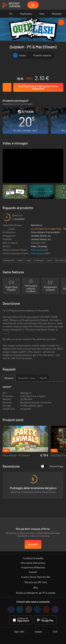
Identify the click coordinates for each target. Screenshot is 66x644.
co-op (49, 260)
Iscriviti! (33, 544)
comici (20, 260)
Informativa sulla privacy (33, 563)
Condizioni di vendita (33, 558)
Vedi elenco (37, 225)
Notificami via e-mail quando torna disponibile (38, 87)
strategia (39, 260)
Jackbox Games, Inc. (41, 236)
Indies (34, 246)
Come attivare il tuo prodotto (45, 232)
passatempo (9, 260)
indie (29, 260)
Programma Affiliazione (33, 567)
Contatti (33, 572)
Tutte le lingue (52, 466)
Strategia (42, 246)
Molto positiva (38, 250)
